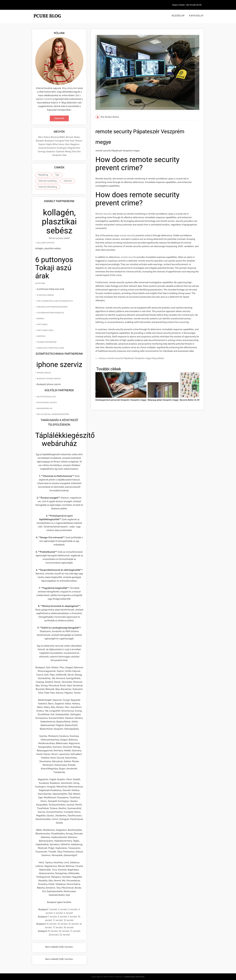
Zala (64, 155)
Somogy (42, 152)
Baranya (55, 137)
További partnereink (47, 342)
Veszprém (57, 155)
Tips (57, 175)
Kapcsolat (196, 16)
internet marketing (47, 181)
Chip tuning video (45, 330)
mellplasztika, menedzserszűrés (53, 414)
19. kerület (53, 931)
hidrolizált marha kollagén (50, 348)
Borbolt (41, 319)
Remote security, (104, 214)
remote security (127, 236)
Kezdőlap (178, 16)
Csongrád (60, 141)
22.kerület (54, 935)
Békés (63, 137)
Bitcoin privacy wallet (59, 238)
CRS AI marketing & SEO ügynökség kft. (55, 301)
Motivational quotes (47, 403)
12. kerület (68, 920)
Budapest (50, 141)
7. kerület (52, 917)
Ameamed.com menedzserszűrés (52, 307)
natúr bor (40, 283)
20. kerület (64, 931)
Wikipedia (41, 336)
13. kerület (51, 924)
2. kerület (63, 910)
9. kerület (72, 917)
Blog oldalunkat (70, 88)
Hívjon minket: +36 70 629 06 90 (187, 5)
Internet (68, 181)
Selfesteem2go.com (46, 397)
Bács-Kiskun (44, 137)
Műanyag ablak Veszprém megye (163, 400)
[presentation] (194, 387)
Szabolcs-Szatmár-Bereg (59, 152)
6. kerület (68, 913)
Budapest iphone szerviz (49, 379)
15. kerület (73, 924)
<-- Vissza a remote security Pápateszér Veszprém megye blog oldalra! (130, 358)
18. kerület (69, 928)
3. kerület (73, 910)
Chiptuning (42, 324)
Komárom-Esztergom (57, 148)
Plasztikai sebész (45, 295)
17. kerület (58, 928)
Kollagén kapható (46, 243)
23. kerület (65, 935)
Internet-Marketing (48, 187)
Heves (62, 144)
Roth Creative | (127, 977)
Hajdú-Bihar (52, 144)
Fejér (67, 141)
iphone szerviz (44, 373)
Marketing (43, 175)
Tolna (74, 152)
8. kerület (62, 917)
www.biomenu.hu (45, 408)
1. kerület (53, 910)
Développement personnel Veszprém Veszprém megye (121, 400)
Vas (79, 152)
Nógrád (72, 148)
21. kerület (75, 931)
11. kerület (58, 920)
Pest (78, 148)
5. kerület (58, 913)
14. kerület (62, 924)
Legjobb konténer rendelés (50, 313)
